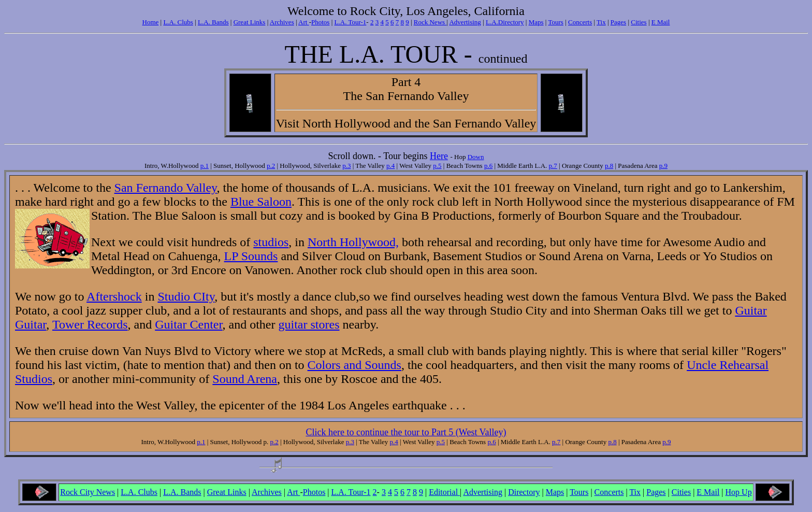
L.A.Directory (505, 22)
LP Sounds (251, 256)
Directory (524, 492)
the (220, 202)
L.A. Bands (213, 22)
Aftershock (114, 296)
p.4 (390, 166)
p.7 (553, 166)
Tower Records (90, 324)
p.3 (346, 166)
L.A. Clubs (178, 22)
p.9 (663, 166)
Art (304, 22)
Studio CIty (186, 296)
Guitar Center (189, 324)
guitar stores (309, 324)
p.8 (609, 166)
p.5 (437, 166)
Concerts (580, 22)
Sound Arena (245, 379)
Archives (282, 22)
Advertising (465, 22)
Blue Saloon (261, 202)
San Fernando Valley (166, 188)
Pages (618, 22)
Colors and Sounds (354, 365)
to (79, 296)
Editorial (444, 492)
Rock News (430, 22)
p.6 (488, 166)
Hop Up (739, 492)
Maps (536, 22)
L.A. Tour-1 (351, 22)
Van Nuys (147, 351)
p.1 (205, 166)
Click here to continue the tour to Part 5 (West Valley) (406, 432)
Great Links (250, 22)
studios (271, 242)
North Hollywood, (353, 242)
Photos (320, 22)
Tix (601, 22)
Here (439, 156)
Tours (555, 22)
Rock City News (88, 492)
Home (151, 22)
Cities (639, 22)
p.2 (271, 166)
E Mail (661, 22)
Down (476, 157)
